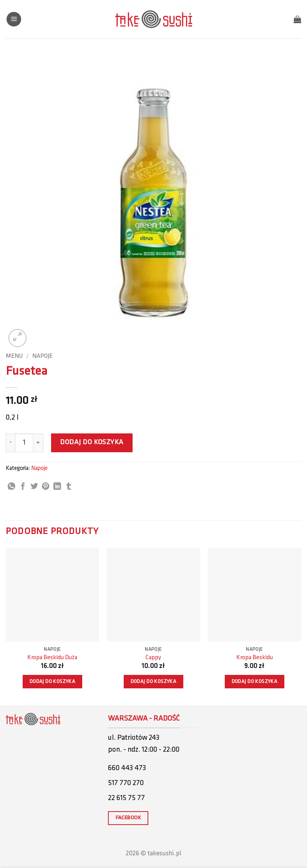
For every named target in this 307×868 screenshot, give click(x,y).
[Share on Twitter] (34, 487)
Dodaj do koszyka (92, 442)
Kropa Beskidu (255, 658)
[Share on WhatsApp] (12, 487)
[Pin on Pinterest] (46, 487)
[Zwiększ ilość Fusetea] (38, 443)
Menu (14, 356)
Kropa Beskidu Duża (52, 658)
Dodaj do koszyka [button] (53, 682)
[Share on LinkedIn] (57, 487)
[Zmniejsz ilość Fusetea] (10, 443)
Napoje (42, 356)
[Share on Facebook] (23, 487)
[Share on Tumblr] (69, 487)
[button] (14, 19)
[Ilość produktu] (24, 443)
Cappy (153, 658)
